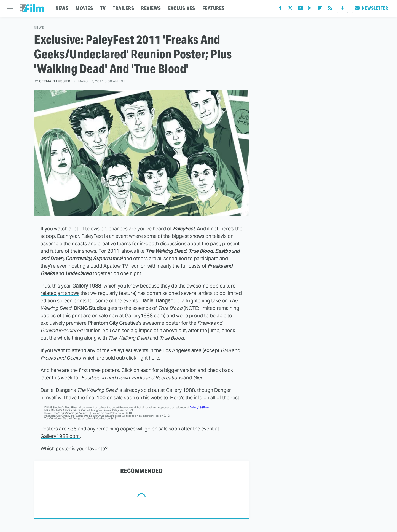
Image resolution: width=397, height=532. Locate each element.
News (39, 28)
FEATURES (214, 8)
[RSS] (330, 9)
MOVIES (84, 8)
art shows (69, 293)
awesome (198, 286)
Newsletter (371, 8)
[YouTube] (300, 9)
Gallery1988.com (144, 316)
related (49, 293)
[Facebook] (280, 9)
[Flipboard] (320, 9)
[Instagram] (310, 9)
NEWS (62, 8)
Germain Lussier (55, 81)
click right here (143, 358)
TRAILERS (123, 8)
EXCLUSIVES (182, 8)
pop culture (222, 286)
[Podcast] (342, 8)
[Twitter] (290, 9)
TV (103, 8)
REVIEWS (151, 8)
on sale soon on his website (137, 397)
